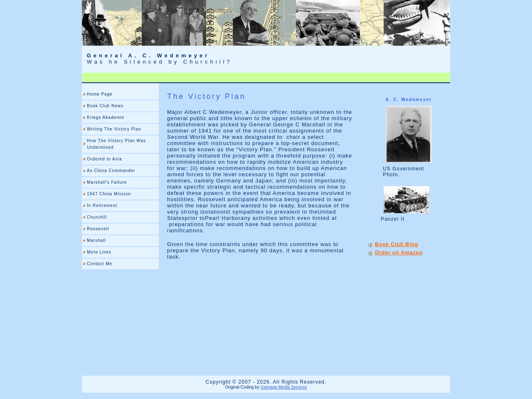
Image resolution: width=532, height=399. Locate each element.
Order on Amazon (399, 253)
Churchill (97, 217)
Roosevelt (98, 229)
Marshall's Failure (107, 182)
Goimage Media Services (284, 387)
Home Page (100, 94)
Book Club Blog (397, 244)
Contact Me (100, 264)
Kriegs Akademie (106, 117)
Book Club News (105, 106)
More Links (99, 252)
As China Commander (111, 171)
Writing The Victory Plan (114, 129)
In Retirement (102, 206)
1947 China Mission (109, 194)
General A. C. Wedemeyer (148, 55)
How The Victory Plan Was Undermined (116, 144)
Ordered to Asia (104, 159)
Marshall (96, 240)
